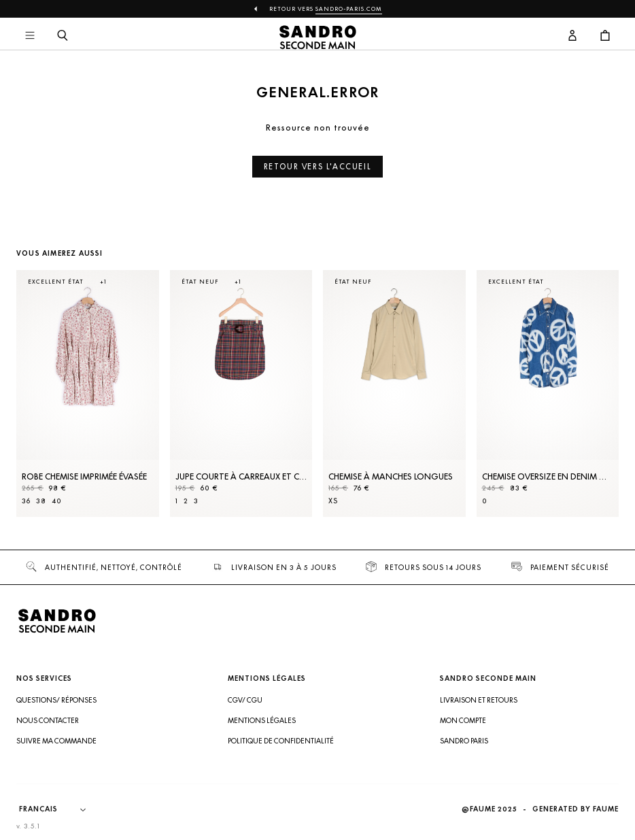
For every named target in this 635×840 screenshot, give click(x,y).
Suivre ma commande (56, 741)
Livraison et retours (479, 700)
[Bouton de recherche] (63, 36)
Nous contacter (48, 720)
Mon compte (463, 720)
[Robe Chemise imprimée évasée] (88, 393)
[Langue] (59, 809)
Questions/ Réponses (56, 700)
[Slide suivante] (591, 407)
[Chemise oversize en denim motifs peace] (548, 393)
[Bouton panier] (605, 36)
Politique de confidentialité (281, 741)
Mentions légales (262, 720)
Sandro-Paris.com (349, 9)
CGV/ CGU (245, 700)
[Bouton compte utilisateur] (572, 36)
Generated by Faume (576, 809)
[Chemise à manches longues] (394, 393)
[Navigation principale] (30, 36)
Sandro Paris (464, 741)
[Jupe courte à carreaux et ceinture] (241, 393)
